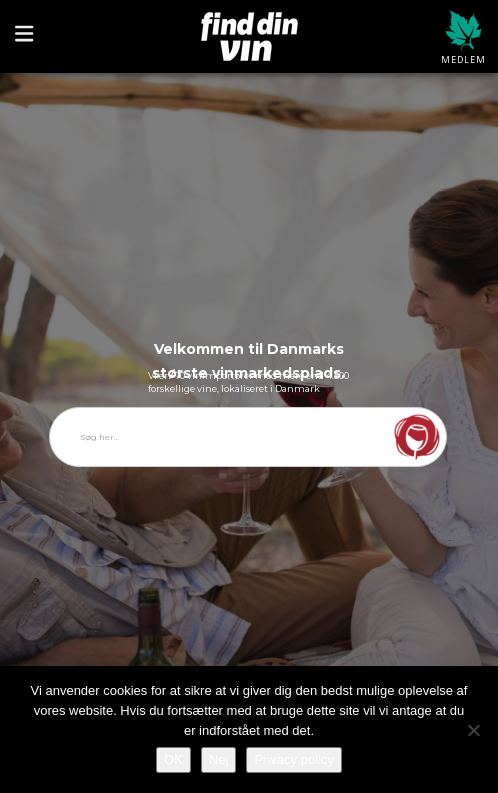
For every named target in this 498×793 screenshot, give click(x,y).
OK (173, 759)
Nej (219, 759)
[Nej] (473, 730)
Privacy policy (293, 759)
